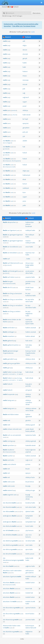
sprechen (11, 445)
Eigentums (16, 577)
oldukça (25, 110)
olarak (28, 115)
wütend (10, 490)
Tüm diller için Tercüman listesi (24, 26)
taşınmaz (29, 253)
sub (12, 141)
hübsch (10, 384)
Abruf (10, 566)
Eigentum (13, 230)
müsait (25, 84)
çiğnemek (29, 417)
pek (24, 89)
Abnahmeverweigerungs (13, 560)
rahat (33, 359)
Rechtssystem (16, 161)
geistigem (13, 235)
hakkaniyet (26, 175)
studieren (11, 450)
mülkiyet (28, 230)
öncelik (33, 601)
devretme (29, 308)
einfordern (11, 328)
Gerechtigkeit (8, 143)
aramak (33, 328)
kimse (32, 482)
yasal (24, 106)
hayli (26, 119)
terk (27, 507)
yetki (24, 205)
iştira (27, 549)
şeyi (29, 293)
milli (27, 571)
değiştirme (29, 314)
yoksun (28, 224)
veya (32, 263)
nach (12, 571)
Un (6, 628)
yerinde (28, 386)
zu (12, 115)
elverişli (25, 54)
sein (13, 400)
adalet (25, 141)
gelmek (28, 283)
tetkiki (32, 265)
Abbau (10, 511)
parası (32, 271)
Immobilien (13, 253)
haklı (24, 67)
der (9, 287)
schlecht (13, 464)
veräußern (19, 305)
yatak (27, 429)
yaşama (28, 277)
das (4, 141)
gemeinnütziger (13, 351)
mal (33, 253)
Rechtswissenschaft (9, 167)
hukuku (33, 608)
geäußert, (6, 374)
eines (10, 320)
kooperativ (11, 394)
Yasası (28, 355)
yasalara (28, 281)
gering (10, 363)
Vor (13, 601)
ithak (24, 179)
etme (27, 302)
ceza (30, 535)
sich (9, 435)
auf (9, 259)
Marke (5, 322)
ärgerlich (10, 495)
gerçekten (26, 128)
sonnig (10, 441)
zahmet (34, 408)
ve (29, 460)
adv (9, 110)
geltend (10, 345)
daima (28, 628)
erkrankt (16, 429)
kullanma (29, 296)
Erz (22, 512)
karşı (33, 281)
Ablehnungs (12, 541)
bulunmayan (30, 626)
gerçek (25, 58)
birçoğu (28, 486)
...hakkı (28, 259)
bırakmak (29, 226)
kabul (27, 558)
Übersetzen (37, 13)
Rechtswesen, (8, 161)
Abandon (11, 503)
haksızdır (33, 628)
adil (24, 41)
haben (10, 372)
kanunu (28, 290)
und (9, 460)
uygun (25, 102)
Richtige (19, 372)
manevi (28, 241)
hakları (28, 414)
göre (27, 573)
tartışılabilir (29, 516)
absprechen (12, 222)
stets (19, 626)
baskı (27, 526)
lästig (9, 400)
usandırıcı (29, 402)
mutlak (28, 577)
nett (9, 420)
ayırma (28, 608)
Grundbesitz (14, 247)
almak (33, 336)
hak (24, 147)
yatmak (32, 431)
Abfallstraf (11, 535)
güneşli (34, 441)
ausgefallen (16, 363)
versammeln (17, 435)
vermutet (12, 374)
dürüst (25, 50)
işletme (28, 511)
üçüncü (28, 322)
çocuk (27, 271)
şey (28, 171)
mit (9, 414)
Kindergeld (14, 271)
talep (30, 345)
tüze (24, 192)
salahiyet (26, 188)
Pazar (32, 287)
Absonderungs (13, 608)
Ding (12, 293)
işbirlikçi (28, 396)
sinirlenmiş (29, 497)
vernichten (19, 299)
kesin (27, 588)
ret (26, 541)
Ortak (27, 287)
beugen (10, 281)
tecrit (27, 614)
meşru (25, 76)
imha (32, 299)
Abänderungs (12, 632)
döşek (32, 429)
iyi (32, 368)
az (32, 363)
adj (9, 41)
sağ (24, 93)
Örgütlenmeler (30, 353)
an (9, 230)
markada (29, 320)
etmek (28, 347)
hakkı (33, 230)
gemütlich (11, 359)
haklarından (30, 222)
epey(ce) (25, 123)
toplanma (29, 435)
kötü (29, 464)
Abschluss (6, 571)
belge (27, 265)
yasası (32, 554)
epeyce (28, 473)
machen (16, 345)
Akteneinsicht (15, 263)
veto (27, 545)
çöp (27, 530)
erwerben (11, 336)
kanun (25, 184)
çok (27, 132)
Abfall (10, 530)
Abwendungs (12, 620)
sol (31, 460)
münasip (26, 80)
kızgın (33, 490)
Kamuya (28, 351)
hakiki (25, 63)
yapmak (28, 452)
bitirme (31, 573)
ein (9, 293)
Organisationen (8, 353)
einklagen (11, 332)
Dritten (14, 320)
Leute (13, 482)
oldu (35, 363)
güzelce (28, 420)
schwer (10, 429)
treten (17, 414)
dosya (28, 263)
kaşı (27, 384)
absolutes (6, 577)
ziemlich (14, 110)
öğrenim (33, 450)
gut (8, 368)
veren (30, 341)
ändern (18, 311)
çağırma (28, 566)
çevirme (28, 620)
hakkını (28, 328)
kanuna (31, 571)
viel (9, 469)
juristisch (6, 149)
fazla (33, 477)
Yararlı (34, 351)
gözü (30, 384)
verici (27, 410)
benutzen (19, 293)
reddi (31, 558)
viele (9, 482)
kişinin (28, 324)
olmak (31, 372)
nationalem (18, 571)
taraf (27, 97)
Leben (12, 277)
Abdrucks (11, 526)
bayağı (28, 495)
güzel (30, 390)
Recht (15, 115)
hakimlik (28, 445)
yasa (24, 201)
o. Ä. (17, 374)
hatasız (25, 71)
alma (27, 273)
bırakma (28, 503)
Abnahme (11, 554)
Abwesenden (7, 626)
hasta (27, 431)
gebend (10, 341)
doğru (25, 45)
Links (12, 460)
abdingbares (7, 516)
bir (23, 119)
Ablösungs (11, 549)
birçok (28, 469)
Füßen (12, 414)
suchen (10, 456)
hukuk (25, 153)
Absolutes (6, 582)
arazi (27, 247)
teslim (27, 554)
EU (11, 287)
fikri (27, 235)
